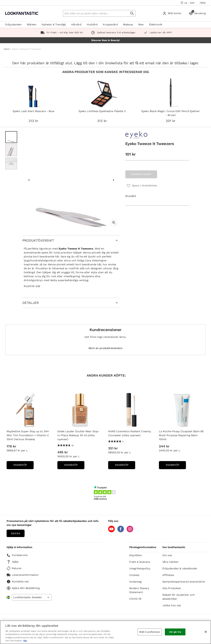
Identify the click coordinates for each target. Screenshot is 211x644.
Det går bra (175, 632)
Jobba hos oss (172, 605)
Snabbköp (23, 466)
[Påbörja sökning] (132, 13)
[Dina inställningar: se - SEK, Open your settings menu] (188, 3)
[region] (105, 632)
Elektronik (156, 24)
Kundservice (17, 555)
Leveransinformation (23, 575)
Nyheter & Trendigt (54, 24)
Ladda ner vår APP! (157, 32)
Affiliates (168, 575)
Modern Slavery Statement (139, 590)
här (25, 641)
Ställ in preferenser (150, 632)
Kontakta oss (18, 582)
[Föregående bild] (29, 180)
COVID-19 (135, 599)
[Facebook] (121, 531)
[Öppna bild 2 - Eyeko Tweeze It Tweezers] (11, 150)
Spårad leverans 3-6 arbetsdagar (113, 32)
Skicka (16, 533)
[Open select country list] (32, 597)
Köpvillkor (136, 555)
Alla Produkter (172, 588)
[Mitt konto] (173, 13)
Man (141, 24)
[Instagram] (130, 531)
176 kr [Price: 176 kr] (11, 446)
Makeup (128, 24)
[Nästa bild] (113, 180)
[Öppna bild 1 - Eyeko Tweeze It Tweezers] (11, 137)
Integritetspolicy (140, 568)
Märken (32, 24)
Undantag (135, 582)
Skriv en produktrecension (105, 348)
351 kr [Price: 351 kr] (113, 448)
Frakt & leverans (140, 562)
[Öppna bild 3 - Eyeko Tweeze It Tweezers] (11, 163)
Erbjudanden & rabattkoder (180, 568)
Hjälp (203, 3)
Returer (14, 568)
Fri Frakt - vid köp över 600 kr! (61, 32)
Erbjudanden (13, 24)
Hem (7, 49)
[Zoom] (114, 223)
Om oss (167, 555)
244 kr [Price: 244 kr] (164, 446)
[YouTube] (111, 531)
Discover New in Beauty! (106, 40)
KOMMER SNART (141, 174)
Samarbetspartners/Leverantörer (184, 582)
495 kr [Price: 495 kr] (63, 452)
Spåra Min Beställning (23, 588)
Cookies (134, 575)
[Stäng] (206, 632)
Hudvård (92, 24)
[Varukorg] (198, 13)
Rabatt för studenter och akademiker (179, 597)
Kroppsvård (110, 24)
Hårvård (76, 24)
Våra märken (170, 562)
